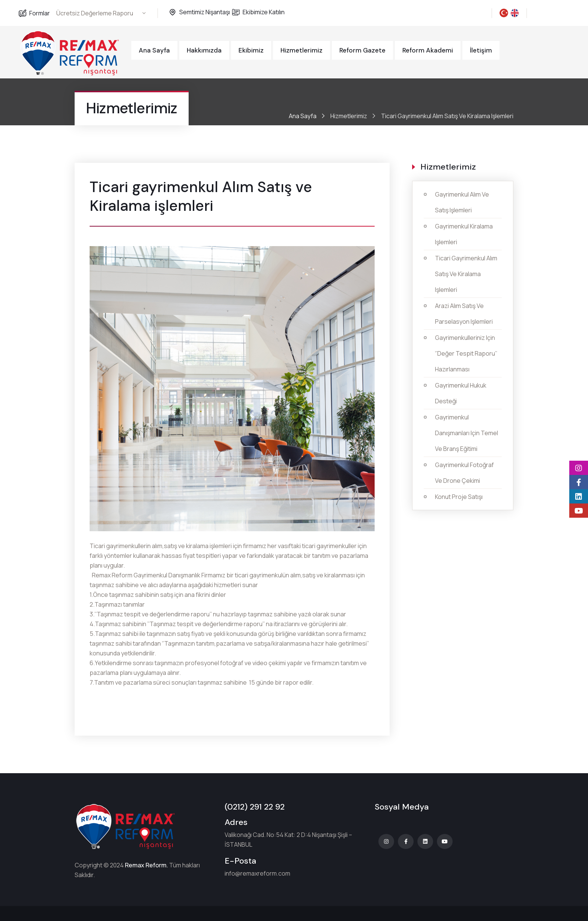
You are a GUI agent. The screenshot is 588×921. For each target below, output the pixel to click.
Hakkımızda (204, 50)
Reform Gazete (362, 50)
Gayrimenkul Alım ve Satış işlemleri (462, 202)
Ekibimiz (251, 50)
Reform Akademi (428, 50)
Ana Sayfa (154, 50)
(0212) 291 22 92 (255, 807)
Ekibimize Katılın (264, 12)
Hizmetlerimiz (301, 50)
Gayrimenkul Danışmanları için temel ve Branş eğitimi (466, 433)
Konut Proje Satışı (459, 497)
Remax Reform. (146, 865)
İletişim (481, 50)
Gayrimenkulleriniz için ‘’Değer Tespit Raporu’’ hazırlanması (466, 353)
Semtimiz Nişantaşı (205, 12)
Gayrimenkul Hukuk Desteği (461, 393)
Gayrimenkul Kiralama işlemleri (464, 234)
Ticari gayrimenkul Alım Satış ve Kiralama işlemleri (466, 274)
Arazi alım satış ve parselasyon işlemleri (464, 314)
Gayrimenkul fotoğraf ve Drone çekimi (464, 473)
